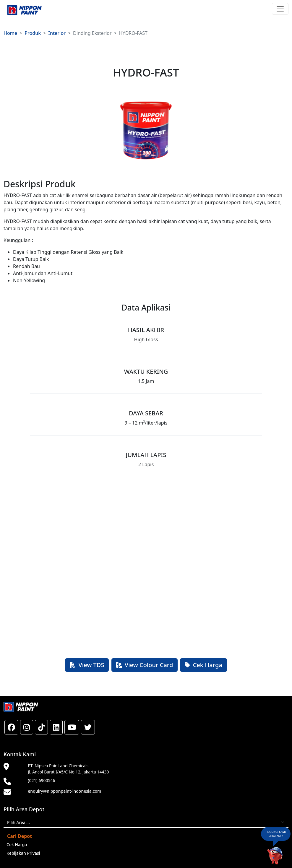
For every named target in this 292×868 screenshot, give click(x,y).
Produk (33, 33)
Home (10, 33)
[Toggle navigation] (280, 9)
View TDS (87, 665)
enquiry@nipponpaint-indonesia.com (64, 791)
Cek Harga (203, 665)
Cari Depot (20, 836)
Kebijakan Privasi (23, 853)
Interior (57, 33)
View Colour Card (145, 665)
